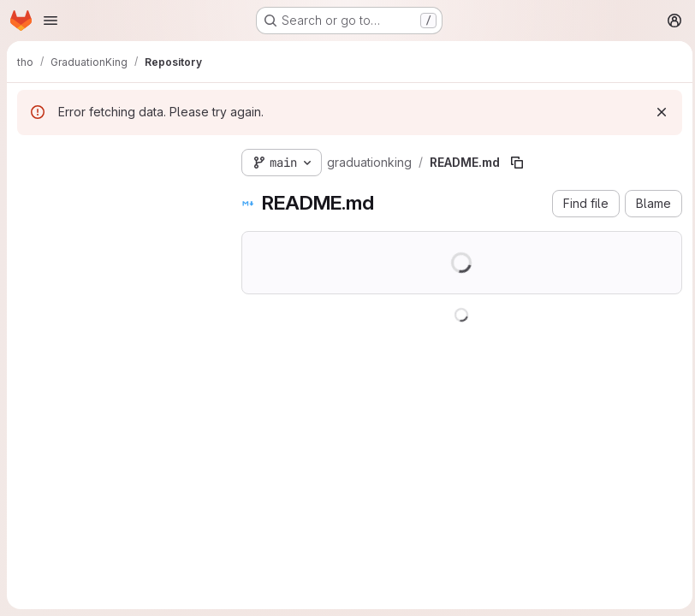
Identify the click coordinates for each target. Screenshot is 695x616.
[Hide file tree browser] (31, 159)
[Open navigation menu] (50, 21)
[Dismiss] (657, 112)
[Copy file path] (517, 163)
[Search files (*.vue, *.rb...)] (116, 193)
